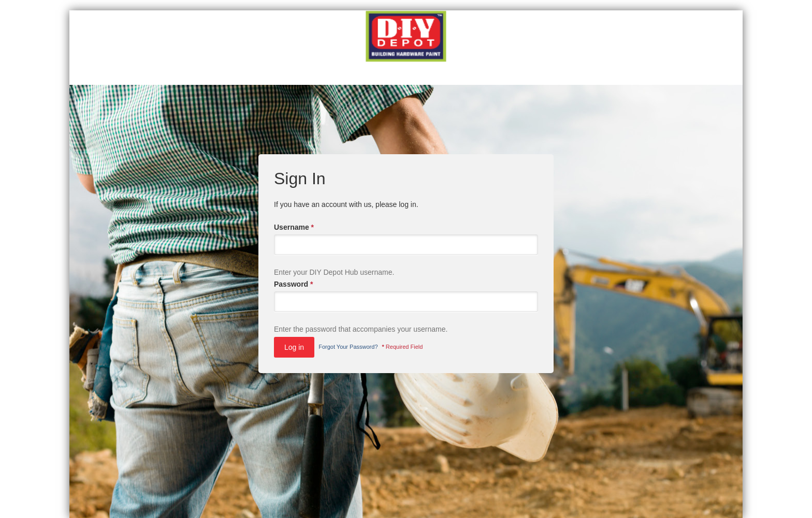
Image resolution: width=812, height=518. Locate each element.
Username (294, 227)
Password (293, 284)
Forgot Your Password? (348, 347)
